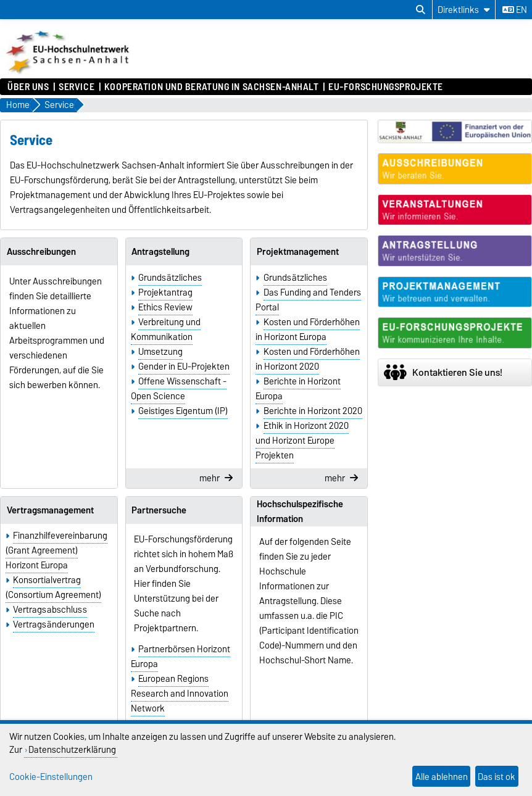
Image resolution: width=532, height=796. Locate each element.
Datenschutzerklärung (72, 749)
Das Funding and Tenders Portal (308, 300)
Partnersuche (159, 510)
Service (77, 87)
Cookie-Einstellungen (51, 777)
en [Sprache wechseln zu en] (515, 10)
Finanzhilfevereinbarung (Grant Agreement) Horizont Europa (56, 550)
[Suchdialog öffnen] (421, 10)
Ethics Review (165, 307)
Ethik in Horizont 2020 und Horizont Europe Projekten (302, 441)
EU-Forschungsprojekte (386, 87)
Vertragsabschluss (50, 610)
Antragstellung (160, 252)
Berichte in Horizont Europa (298, 389)
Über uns (28, 87)
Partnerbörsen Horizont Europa (181, 657)
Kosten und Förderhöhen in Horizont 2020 (307, 359)
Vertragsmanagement (50, 510)
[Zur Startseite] (69, 72)
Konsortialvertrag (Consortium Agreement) (53, 587)
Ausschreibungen (41, 252)
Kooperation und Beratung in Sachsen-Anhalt (212, 87)
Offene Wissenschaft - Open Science (179, 389)
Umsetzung (160, 352)
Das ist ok (497, 777)
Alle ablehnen (442, 777)
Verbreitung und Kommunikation (166, 330)
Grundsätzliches (170, 278)
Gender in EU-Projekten (184, 367)
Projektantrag (165, 292)
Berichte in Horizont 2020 (313, 411)
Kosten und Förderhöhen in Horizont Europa (307, 330)
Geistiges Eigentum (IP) (183, 411)
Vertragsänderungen (54, 624)
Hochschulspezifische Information (300, 512)
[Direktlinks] (464, 10)
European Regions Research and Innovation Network (180, 694)
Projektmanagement (298, 252)
